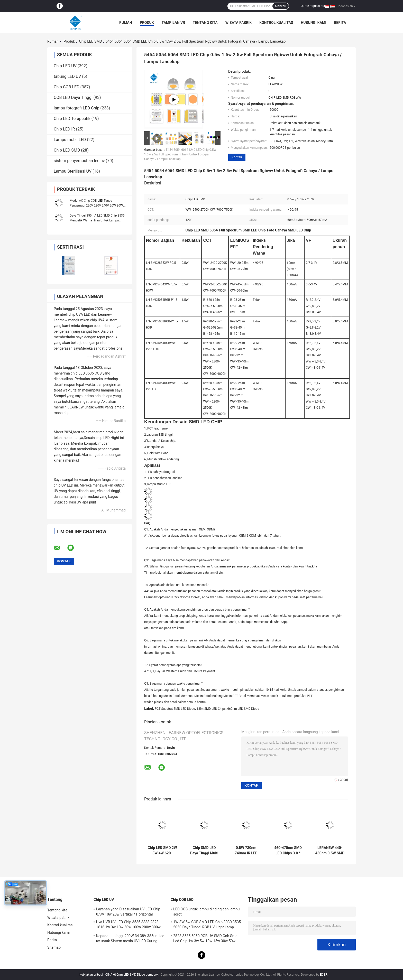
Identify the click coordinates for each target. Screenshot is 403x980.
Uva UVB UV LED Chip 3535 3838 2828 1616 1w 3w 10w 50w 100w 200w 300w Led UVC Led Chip (128, 925)
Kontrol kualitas (276, 23)
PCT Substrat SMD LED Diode (175, 709)
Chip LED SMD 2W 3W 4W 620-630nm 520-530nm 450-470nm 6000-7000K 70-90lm (162, 851)
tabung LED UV (67, 76)
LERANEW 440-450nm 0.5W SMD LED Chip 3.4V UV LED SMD (330, 851)
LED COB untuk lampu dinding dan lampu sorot (206, 912)
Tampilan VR (173, 23)
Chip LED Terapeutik (72, 119)
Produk (147, 23)
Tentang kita (205, 23)
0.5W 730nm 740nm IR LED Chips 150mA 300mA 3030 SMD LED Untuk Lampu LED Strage (246, 851)
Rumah (126, 23)
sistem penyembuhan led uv (79, 161)
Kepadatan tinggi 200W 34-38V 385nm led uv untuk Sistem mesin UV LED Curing (130, 938)
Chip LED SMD (91, 41)
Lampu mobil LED (70, 140)
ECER (324, 975)
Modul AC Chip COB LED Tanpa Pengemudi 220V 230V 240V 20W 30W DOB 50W (96, 206)
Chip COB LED (67, 87)
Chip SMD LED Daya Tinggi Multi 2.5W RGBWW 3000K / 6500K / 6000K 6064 (204, 851)
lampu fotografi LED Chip (76, 108)
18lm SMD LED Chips (211, 709)
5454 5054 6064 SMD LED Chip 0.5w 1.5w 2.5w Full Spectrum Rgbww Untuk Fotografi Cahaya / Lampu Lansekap (180, 154)
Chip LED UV (65, 66)
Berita (340, 23)
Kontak (237, 157)
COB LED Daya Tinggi (73, 97)
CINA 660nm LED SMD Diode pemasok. (133, 975)
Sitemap (54, 947)
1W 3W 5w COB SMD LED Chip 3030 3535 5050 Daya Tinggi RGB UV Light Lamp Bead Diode (207, 925)
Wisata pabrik (239, 23)
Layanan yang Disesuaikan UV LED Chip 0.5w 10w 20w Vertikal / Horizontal (128, 912)
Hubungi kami (313, 23)
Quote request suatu (315, 6)
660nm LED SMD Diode (243, 709)
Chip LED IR (64, 129)
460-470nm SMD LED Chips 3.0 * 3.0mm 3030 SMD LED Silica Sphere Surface (288, 851)
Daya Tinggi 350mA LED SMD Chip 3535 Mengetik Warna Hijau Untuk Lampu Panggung (97, 220)
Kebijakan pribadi (91, 975)
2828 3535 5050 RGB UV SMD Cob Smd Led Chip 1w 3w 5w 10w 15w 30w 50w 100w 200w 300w (205, 939)
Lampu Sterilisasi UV (73, 171)
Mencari (281, 6)
